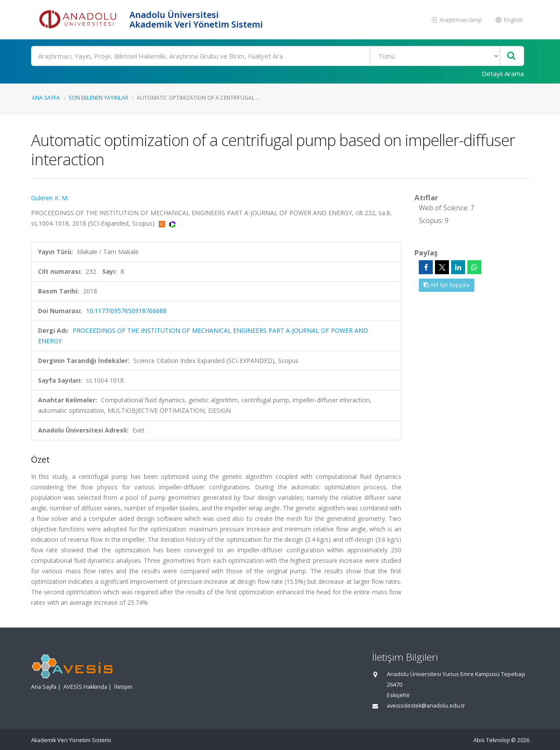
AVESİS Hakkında (85, 687)
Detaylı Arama (503, 73)
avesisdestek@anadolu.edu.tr (426, 706)
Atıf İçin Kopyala (447, 285)
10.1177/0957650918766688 (126, 311)
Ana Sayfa (46, 98)
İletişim (123, 687)
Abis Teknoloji (492, 740)
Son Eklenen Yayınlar (98, 98)
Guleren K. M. (50, 198)
